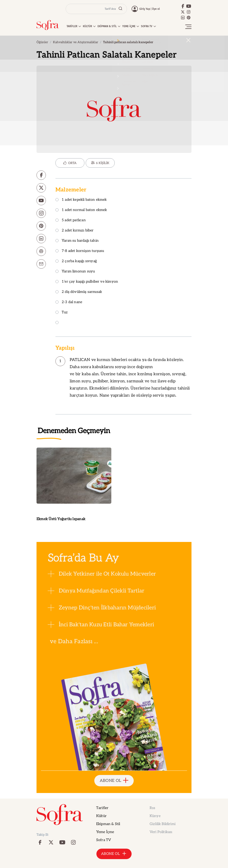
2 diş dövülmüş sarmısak (79, 292)
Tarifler (102, 808)
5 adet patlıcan (71, 220)
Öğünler (42, 42)
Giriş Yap (145, 9)
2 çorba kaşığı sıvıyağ (76, 261)
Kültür (101, 816)
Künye (155, 816)
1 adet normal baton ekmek (81, 210)
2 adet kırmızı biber (75, 231)
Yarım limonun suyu (75, 272)
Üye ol (156, 9)
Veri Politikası (161, 832)
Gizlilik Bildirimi (163, 824)
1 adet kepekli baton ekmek (81, 200)
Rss (152, 808)
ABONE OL (114, 781)
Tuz (62, 313)
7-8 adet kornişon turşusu (80, 251)
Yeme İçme (105, 832)
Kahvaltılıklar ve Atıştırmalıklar (76, 42)
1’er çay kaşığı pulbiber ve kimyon (87, 282)
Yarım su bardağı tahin (77, 241)
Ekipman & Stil (108, 824)
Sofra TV (104, 840)
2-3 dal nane (69, 302)
